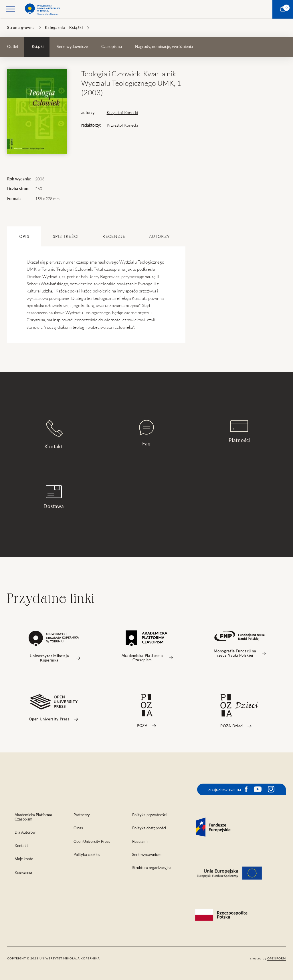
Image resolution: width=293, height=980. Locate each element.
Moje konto (24, 859)
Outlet (13, 47)
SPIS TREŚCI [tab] (66, 236)
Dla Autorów (25, 832)
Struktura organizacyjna (152, 868)
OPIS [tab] (24, 236)
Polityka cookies (87, 855)
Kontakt (54, 434)
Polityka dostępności (149, 828)
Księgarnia (55, 28)
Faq (146, 433)
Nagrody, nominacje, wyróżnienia (164, 47)
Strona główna (21, 28)
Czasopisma (112, 47)
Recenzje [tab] (114, 236)
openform (277, 958)
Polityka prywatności (149, 815)
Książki (76, 28)
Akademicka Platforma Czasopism (33, 817)
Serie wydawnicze (72, 47)
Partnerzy (82, 815)
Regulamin (141, 841)
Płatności (239, 431)
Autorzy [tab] (159, 236)
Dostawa (54, 497)
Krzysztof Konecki (122, 113)
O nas (78, 828)
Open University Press (92, 841)
